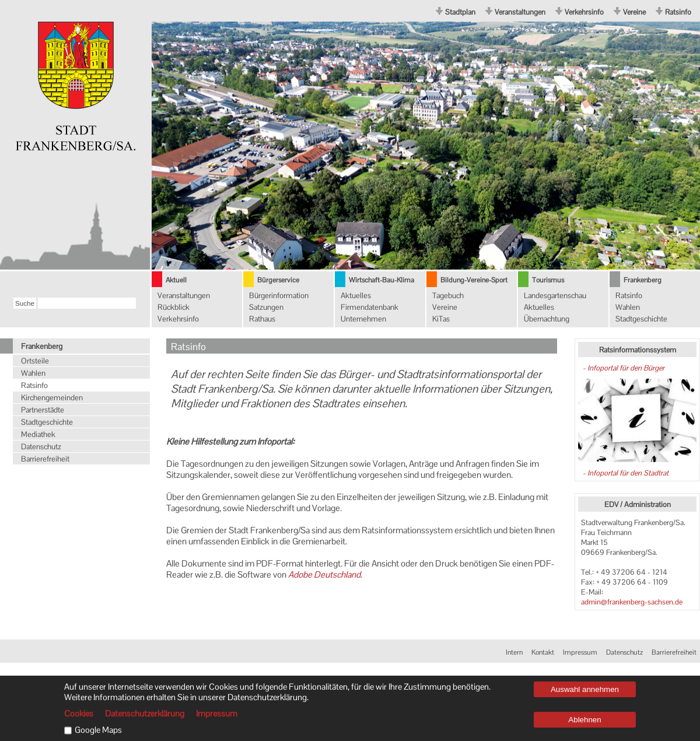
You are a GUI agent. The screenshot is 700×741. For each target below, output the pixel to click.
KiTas (441, 319)
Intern (514, 652)
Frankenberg (643, 280)
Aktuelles (356, 296)
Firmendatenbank (370, 307)
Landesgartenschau (555, 296)
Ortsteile (35, 361)
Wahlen (628, 307)
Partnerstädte (43, 410)
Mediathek (38, 434)
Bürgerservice (278, 280)
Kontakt (543, 652)
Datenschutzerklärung (145, 714)
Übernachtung (547, 319)
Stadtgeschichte (641, 319)
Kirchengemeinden (52, 398)
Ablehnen (584, 720)
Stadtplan (460, 12)
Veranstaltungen (520, 12)
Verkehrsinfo (584, 12)
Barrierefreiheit (45, 459)
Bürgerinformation (279, 296)
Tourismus (548, 280)
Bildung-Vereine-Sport (474, 280)
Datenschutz (41, 447)
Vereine (634, 12)
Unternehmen (363, 319)
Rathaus (262, 319)
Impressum (580, 652)
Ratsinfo (678, 12)
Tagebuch (448, 296)
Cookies (79, 714)
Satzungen (266, 307)
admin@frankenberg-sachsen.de (632, 602)
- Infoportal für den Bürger (623, 368)
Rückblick (174, 307)
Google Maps (98, 730)
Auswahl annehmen (585, 689)
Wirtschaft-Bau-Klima (381, 280)
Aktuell (176, 280)
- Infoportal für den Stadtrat (625, 473)
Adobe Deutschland (324, 574)
